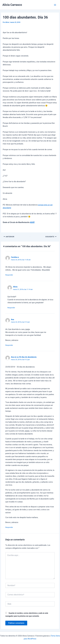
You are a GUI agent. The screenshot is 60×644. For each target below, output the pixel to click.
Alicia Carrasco (12, 5)
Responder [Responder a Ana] (9, 345)
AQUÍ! (32, 222)
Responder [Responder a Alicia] (11, 308)
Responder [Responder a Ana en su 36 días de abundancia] (9, 527)
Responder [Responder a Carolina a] (9, 275)
